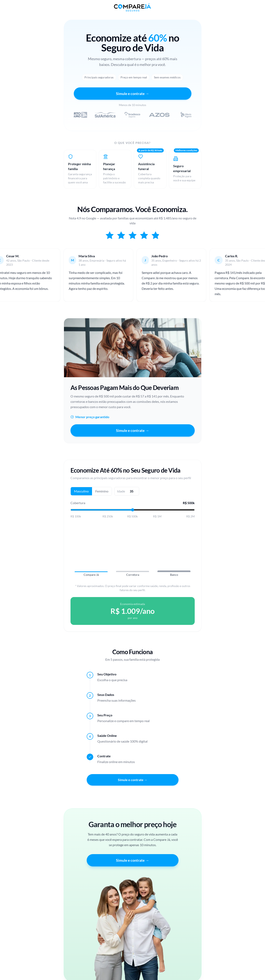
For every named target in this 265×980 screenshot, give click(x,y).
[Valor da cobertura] (133, 512)
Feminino (102, 493)
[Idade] (132, 493)
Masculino (81, 493)
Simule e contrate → (132, 94)
